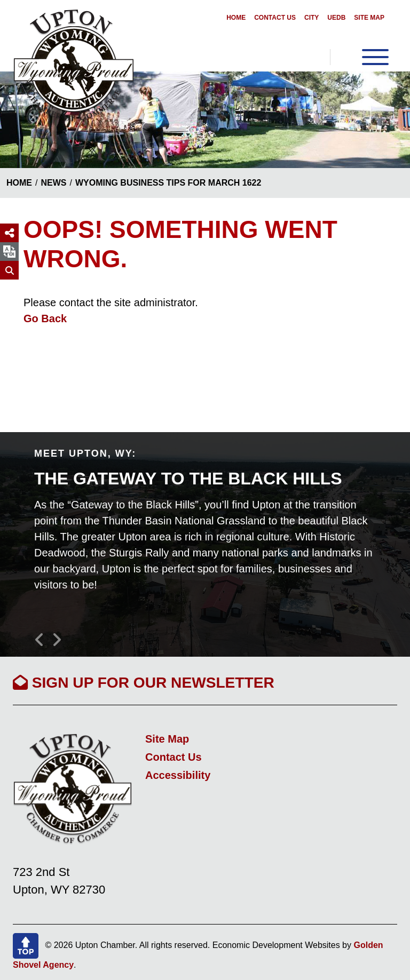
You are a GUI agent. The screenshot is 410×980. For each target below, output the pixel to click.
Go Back (45, 318)
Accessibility (178, 775)
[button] (43, 635)
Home (236, 18)
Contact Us (275, 18)
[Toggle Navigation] (359, 57)
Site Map (369, 18)
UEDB (336, 18)
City (312, 18)
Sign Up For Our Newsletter (144, 683)
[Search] (9, 270)
